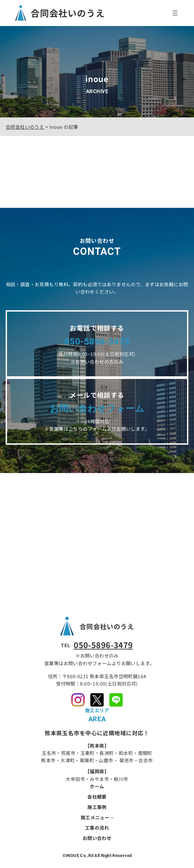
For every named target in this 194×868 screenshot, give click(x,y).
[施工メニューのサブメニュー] (112, 817)
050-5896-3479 (103, 645)
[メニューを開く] (175, 13)
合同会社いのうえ (68, 13)
